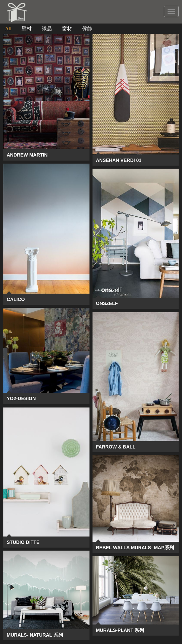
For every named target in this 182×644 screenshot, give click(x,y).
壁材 (27, 29)
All (8, 29)
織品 (47, 29)
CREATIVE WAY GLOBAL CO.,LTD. (17, 13)
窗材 (67, 29)
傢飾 (87, 29)
